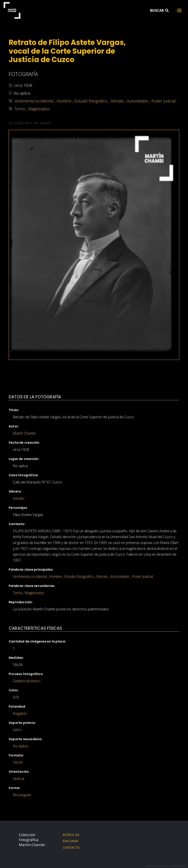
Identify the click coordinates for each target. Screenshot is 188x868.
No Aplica (20, 746)
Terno (18, 593)
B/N (16, 697)
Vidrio (17, 730)
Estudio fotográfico (79, 576)
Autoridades (120, 576)
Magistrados (34, 593)
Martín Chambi (12, 10)
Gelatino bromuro (27, 681)
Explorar (70, 841)
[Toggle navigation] (179, 10)
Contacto (71, 847)
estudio (19, 498)
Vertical (18, 779)
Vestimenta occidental (30, 576)
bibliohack (179, 866)
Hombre (56, 576)
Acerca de (71, 835)
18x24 (18, 762)
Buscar (159, 10)
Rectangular (22, 795)
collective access (157, 866)
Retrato (102, 576)
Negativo (20, 713)
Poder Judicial (142, 576)
